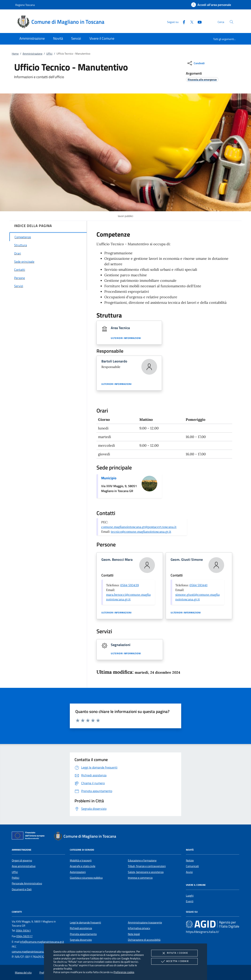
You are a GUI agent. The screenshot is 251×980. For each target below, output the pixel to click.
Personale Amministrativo (27, 883)
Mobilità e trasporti (81, 860)
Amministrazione (32, 54)
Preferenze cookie (124, 972)
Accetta (174, 961)
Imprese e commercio (140, 878)
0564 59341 (23, 931)
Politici (15, 878)
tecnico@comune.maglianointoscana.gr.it (141, 532)
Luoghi (190, 896)
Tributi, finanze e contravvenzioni (147, 866)
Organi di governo (22, 860)
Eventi (190, 901)
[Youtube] (198, 22)
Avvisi (189, 872)
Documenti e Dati (22, 889)
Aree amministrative (24, 866)
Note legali (134, 934)
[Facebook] (182, 22)
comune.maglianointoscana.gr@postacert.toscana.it (139, 527)
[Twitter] (190, 22)
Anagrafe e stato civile (83, 866)
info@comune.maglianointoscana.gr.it (42, 942)
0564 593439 (130, 585)
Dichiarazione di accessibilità (144, 940)
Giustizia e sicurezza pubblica (86, 878)
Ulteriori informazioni (126, 338)
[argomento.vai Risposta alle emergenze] (202, 79)
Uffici (49, 54)
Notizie (190, 860)
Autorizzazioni (78, 872)
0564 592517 (24, 936)
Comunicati (192, 866)
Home (15, 54)
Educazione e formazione (142, 860)
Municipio (109, 478)
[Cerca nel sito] (231, 22)
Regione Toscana (25, 5)
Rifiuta (174, 953)
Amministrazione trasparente (145, 922)
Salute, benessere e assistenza (146, 872)
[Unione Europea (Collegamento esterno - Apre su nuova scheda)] (29, 836)
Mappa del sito (23, 973)
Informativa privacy (139, 928)
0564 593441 (198, 585)
